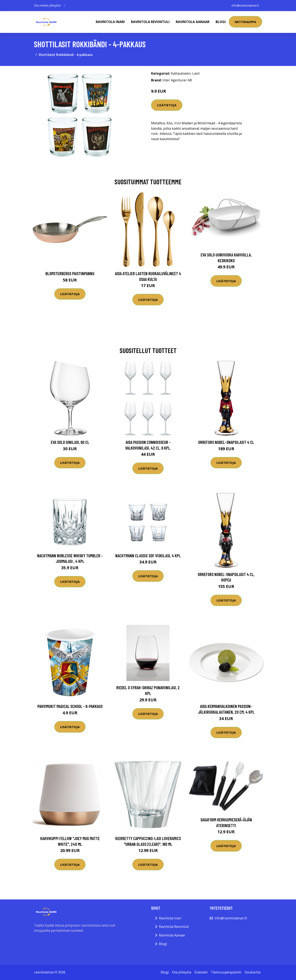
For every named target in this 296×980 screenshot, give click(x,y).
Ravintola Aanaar (193, 22)
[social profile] (65, 6)
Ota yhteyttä (182, 972)
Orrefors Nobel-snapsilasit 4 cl (226, 442)
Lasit (196, 73)
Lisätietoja (167, 105)
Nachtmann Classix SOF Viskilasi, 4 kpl (148, 556)
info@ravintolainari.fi (245, 5)
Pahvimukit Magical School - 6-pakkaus (70, 706)
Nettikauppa (245, 22)
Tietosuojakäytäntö (226, 972)
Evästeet (201, 972)
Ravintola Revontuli (150, 22)
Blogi (221, 22)
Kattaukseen (181, 73)
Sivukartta (253, 972)
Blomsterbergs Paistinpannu (70, 273)
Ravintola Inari (110, 22)
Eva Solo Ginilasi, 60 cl (70, 442)
